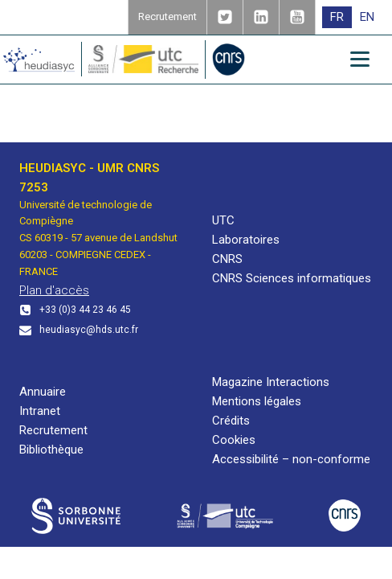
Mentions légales (257, 401)
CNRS (227, 259)
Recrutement (53, 430)
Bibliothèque (51, 450)
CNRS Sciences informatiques (292, 278)
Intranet (40, 411)
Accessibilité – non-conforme (291, 459)
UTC (223, 220)
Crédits (231, 421)
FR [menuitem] (337, 17)
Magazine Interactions (271, 382)
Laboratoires (246, 240)
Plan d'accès (54, 290)
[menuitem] (337, 17)
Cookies (234, 440)
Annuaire (43, 392)
